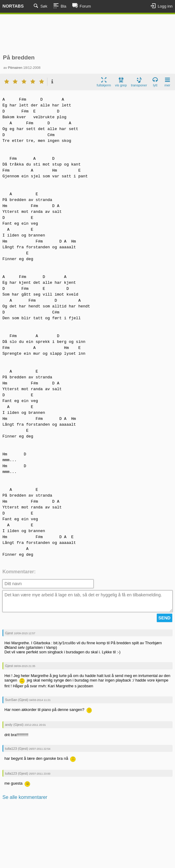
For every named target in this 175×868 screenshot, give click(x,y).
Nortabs (13, 6)
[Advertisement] (87, 34)
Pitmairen (15, 68)
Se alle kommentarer (25, 797)
